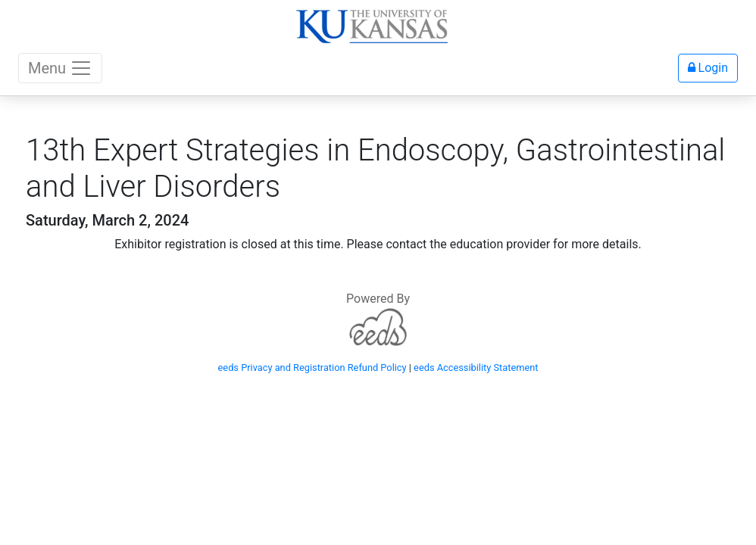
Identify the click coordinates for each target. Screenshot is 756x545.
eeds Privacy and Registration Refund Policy (312, 367)
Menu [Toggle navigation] (60, 68)
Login (708, 68)
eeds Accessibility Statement (476, 367)
